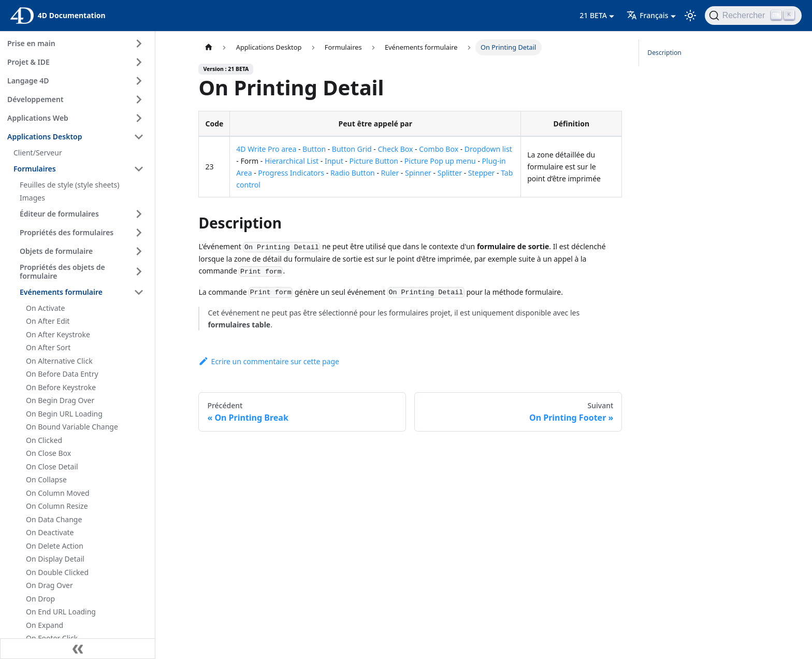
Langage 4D (28, 81)
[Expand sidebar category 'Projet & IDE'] (139, 62)
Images (32, 198)
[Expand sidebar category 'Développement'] (139, 99)
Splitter (450, 173)
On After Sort (48, 347)
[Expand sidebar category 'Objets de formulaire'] (139, 251)
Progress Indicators (291, 173)
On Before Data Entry (62, 374)
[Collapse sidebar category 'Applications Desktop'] (139, 137)
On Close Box (48, 453)
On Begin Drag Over (60, 400)
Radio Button (353, 173)
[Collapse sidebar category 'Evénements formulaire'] (139, 292)
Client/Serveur (38, 153)
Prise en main (31, 43)
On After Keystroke (58, 334)
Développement (35, 99)
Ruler (390, 173)
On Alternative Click (59, 361)
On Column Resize (57, 506)
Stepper (482, 173)
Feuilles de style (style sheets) (69, 185)
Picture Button (374, 161)
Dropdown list (488, 149)
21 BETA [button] (593, 15)
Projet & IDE (28, 62)
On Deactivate (50, 532)
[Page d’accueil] (208, 47)
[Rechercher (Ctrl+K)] (753, 16)
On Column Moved (58, 493)
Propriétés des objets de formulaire (62, 272)
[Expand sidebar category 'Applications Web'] (139, 118)
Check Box (395, 149)
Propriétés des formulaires (67, 232)
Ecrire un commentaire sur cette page (269, 361)
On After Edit (48, 321)
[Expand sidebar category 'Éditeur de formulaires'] (139, 214)
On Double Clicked (57, 572)
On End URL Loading (61, 612)
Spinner (418, 173)
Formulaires (35, 169)
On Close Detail (52, 467)
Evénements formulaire (61, 292)
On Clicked (44, 440)
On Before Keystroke (61, 387)
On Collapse (46, 479)
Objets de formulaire (56, 251)
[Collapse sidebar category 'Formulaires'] (139, 169)
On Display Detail (55, 559)
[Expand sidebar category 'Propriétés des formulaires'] (139, 233)
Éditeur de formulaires (59, 214)
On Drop (40, 599)
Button (314, 149)
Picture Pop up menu (440, 161)
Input (334, 161)
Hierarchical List (292, 161)
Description (664, 53)
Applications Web (38, 118)
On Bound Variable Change (72, 427)
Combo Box (439, 149)
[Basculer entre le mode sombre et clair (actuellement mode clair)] (690, 16)
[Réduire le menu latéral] (78, 649)
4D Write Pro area (266, 149)
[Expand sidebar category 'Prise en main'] (139, 44)
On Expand (45, 625)
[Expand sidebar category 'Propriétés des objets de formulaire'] (139, 272)
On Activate (45, 308)
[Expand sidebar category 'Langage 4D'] (139, 81)
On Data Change (54, 519)
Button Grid (352, 149)
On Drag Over (49, 585)
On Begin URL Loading (64, 414)
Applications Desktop (45, 137)
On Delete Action (55, 546)
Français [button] (647, 15)
